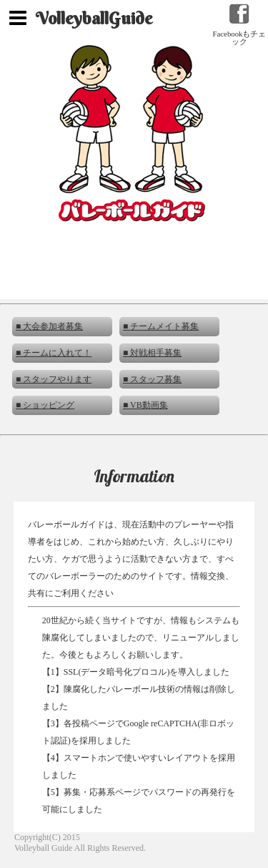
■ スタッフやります (54, 379)
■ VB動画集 (145, 405)
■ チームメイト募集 (161, 326)
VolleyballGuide (94, 18)
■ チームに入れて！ (54, 353)
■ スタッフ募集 (152, 379)
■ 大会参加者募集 (49, 326)
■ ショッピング (45, 405)
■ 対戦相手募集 (152, 353)
